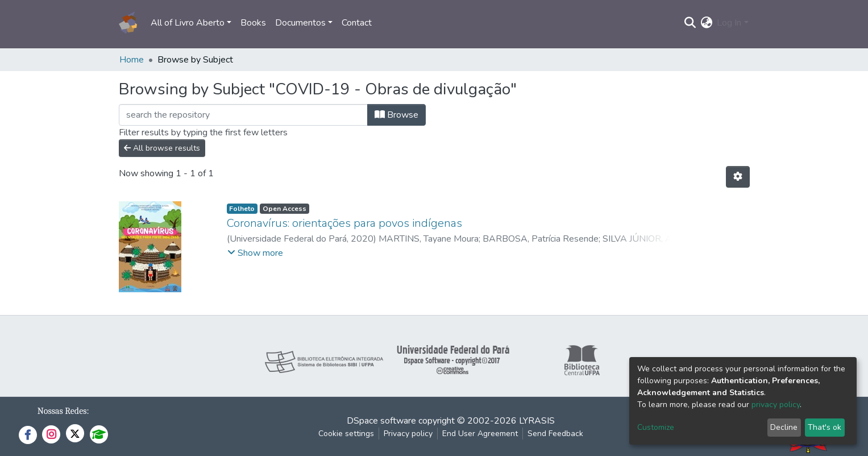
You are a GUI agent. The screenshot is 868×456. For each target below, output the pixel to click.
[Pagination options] (738, 177)
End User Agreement (480, 434)
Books (253, 23)
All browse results (162, 148)
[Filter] (243, 115)
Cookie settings (346, 434)
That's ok (825, 427)
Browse (396, 115)
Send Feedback (555, 434)
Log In (729, 23)
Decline (784, 427)
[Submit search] (690, 23)
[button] (706, 23)
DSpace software (381, 421)
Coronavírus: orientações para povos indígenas (344, 223)
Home (132, 60)
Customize (656, 427)
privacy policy (776, 405)
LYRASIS (537, 421)
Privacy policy (408, 434)
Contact (357, 23)
